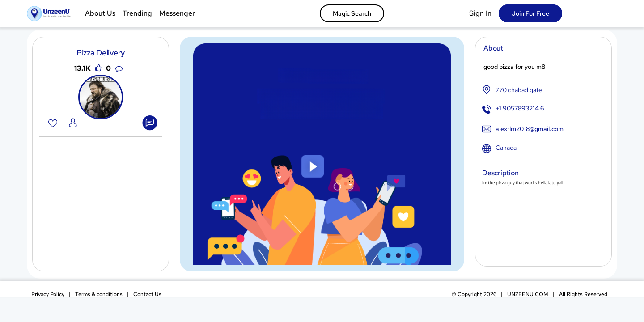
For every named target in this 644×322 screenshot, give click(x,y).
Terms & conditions (99, 294)
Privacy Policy (48, 294)
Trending (137, 13)
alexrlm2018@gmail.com (530, 129)
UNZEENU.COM (528, 294)
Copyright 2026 (474, 294)
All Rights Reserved (583, 294)
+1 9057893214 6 (520, 108)
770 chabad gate (519, 90)
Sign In (480, 13)
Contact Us (147, 294)
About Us (100, 13)
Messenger (177, 13)
